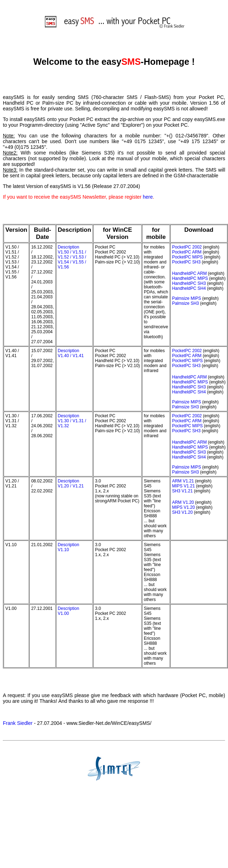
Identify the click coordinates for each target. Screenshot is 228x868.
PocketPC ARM (187, 252)
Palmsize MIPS (186, 298)
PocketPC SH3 (186, 262)
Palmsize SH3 (185, 303)
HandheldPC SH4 (189, 288)
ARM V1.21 (183, 481)
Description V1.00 (69, 611)
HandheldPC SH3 (189, 283)
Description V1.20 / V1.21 (71, 483)
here (148, 197)
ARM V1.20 (183, 502)
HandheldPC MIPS (190, 278)
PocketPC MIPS (187, 257)
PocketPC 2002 (187, 247)
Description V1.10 (69, 547)
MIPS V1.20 (183, 507)
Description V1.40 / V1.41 (71, 353)
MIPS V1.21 (183, 486)
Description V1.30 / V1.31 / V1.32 (72, 421)
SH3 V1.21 (182, 491)
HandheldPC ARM (189, 273)
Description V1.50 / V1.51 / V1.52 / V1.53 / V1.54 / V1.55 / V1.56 (72, 257)
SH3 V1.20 (182, 512)
